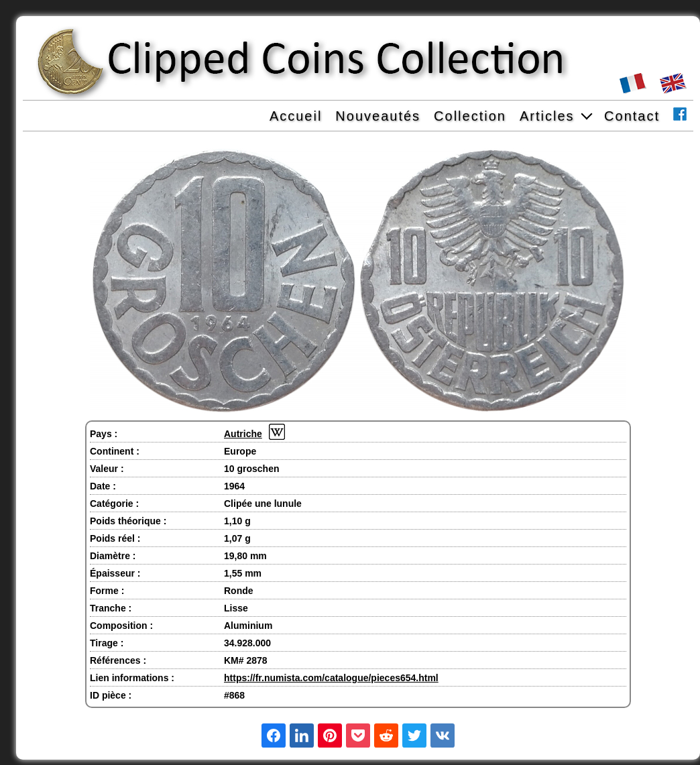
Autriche (243, 434)
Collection (470, 116)
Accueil (296, 116)
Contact (632, 116)
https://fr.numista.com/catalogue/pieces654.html (331, 678)
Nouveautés (378, 116)
